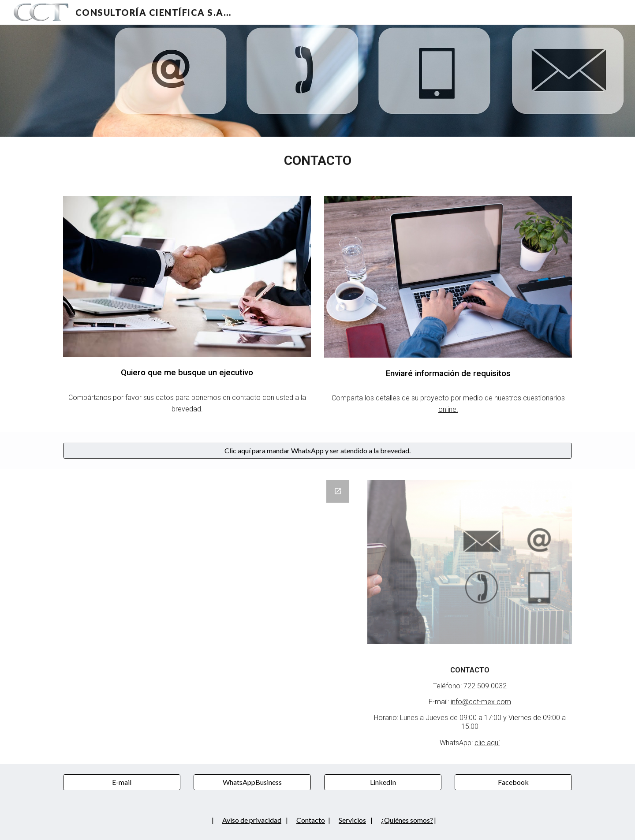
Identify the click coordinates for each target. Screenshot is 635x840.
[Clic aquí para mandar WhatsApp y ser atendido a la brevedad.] (317, 451)
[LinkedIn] (383, 782)
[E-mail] (122, 782)
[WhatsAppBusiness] (252, 782)
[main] (317, 161)
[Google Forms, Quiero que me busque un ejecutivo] (209, 602)
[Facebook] (513, 782)
